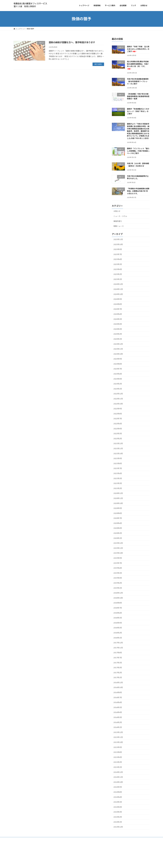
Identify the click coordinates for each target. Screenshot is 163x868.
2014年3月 (118, 812)
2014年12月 (118, 772)
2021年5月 (118, 478)
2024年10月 (118, 294)
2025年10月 (118, 244)
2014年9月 (118, 787)
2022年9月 (118, 409)
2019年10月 (118, 553)
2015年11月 (118, 737)
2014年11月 (118, 777)
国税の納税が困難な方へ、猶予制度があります (72, 42)
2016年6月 (118, 702)
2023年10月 (118, 354)
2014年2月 (118, 817)
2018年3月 (118, 628)
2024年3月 (118, 329)
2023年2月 (118, 384)
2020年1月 (118, 538)
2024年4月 (118, 324)
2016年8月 (118, 692)
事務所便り (118, 221)
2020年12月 (118, 493)
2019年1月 (118, 588)
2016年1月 (118, 727)
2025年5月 (118, 264)
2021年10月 (118, 453)
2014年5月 (118, 802)
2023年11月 (118, 349)
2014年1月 (118, 822)
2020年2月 (118, 533)
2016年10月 (118, 687)
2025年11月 (118, 239)
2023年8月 (118, 364)
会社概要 (34, 844)
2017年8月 (118, 653)
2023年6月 (118, 374)
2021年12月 (118, 443)
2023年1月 (118, 389)
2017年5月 (118, 662)
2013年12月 (118, 827)
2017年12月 (118, 643)
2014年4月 (118, 807)
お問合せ (41, 844)
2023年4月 (118, 379)
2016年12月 (118, 682)
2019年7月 (118, 563)
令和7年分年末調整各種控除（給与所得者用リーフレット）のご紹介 (138, 81)
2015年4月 (118, 757)
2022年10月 (118, 404)
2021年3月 (118, 483)
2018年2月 (118, 633)
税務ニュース (119, 226)
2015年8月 (118, 752)
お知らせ (117, 211)
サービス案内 (25, 844)
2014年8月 (118, 792)
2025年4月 (118, 269)
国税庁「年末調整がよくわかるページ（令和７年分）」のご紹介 (138, 111)
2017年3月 (118, 668)
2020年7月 (118, 518)
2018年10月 (118, 598)
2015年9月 (118, 747)
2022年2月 (118, 438)
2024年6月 (118, 314)
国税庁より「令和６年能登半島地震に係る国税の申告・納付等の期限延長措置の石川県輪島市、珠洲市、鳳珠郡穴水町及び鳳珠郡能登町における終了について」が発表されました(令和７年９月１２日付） (138, 131)
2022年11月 (118, 399)
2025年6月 (118, 259)
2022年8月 (118, 414)
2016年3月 (118, 717)
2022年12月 (118, 394)
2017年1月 (118, 677)
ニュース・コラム (120, 216)
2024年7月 (118, 309)
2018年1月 (118, 638)
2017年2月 (118, 672)
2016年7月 (118, 697)
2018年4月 (118, 623)
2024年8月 (118, 304)
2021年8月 (118, 463)
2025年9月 (118, 249)
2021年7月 (118, 468)
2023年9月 (118, 359)
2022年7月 (118, 419)
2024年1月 (118, 339)
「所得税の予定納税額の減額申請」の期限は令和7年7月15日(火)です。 (138, 191)
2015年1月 (118, 767)
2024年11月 (118, 289)
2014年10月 (118, 782)
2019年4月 (118, 578)
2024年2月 (118, 334)
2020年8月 (118, 513)
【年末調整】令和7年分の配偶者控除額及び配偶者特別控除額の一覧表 (138, 96)
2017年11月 (118, 648)
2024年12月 (118, 284)
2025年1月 (118, 279)
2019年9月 (118, 558)
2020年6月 (118, 523)
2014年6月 (118, 797)
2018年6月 (118, 613)
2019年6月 (118, 568)
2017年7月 (118, 658)
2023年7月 (118, 369)
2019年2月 (118, 583)
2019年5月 (118, 573)
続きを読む (98, 64)
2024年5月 (118, 319)
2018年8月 (118, 603)
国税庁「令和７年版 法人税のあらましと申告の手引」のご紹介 (138, 49)
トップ (17, 844)
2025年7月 (118, 254)
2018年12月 (118, 593)
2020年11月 (118, 498)
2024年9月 (118, 299)
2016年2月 (118, 722)
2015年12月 (118, 732)
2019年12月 (118, 543)
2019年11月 (118, 548)
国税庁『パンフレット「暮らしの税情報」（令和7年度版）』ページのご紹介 (138, 151)
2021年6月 (118, 473)
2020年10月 (118, 503)
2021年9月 (118, 458)
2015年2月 (118, 762)
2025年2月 (118, 274)
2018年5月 (118, 618)
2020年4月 (118, 528)
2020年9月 (118, 508)
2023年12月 (118, 344)
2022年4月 (118, 428)
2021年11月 (118, 448)
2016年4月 (118, 712)
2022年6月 (118, 424)
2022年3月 (118, 434)
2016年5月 (118, 707)
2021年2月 (118, 488)
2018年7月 (118, 608)
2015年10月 (118, 742)
